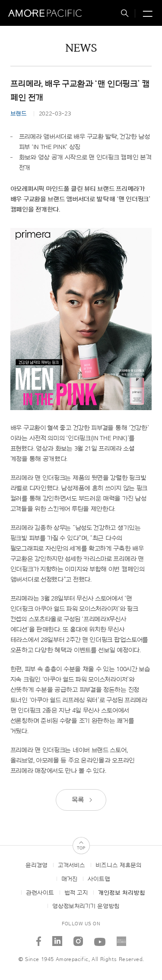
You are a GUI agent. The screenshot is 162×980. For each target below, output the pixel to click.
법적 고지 (76, 893)
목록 (83, 800)
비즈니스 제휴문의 (118, 865)
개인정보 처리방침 (122, 893)
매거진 (69, 879)
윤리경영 (37, 865)
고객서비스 (71, 865)
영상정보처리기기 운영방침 (86, 906)
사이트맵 (99, 879)
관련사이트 (40, 893)
